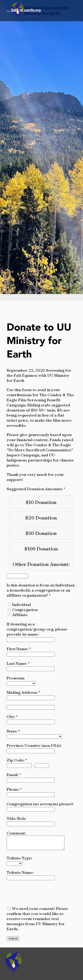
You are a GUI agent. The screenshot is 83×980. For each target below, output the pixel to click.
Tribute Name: (20, 875)
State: (13, 731)
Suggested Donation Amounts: (35, 489)
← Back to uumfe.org (24, 10)
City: (11, 716)
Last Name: (17, 663)
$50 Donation (41, 533)
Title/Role (16, 818)
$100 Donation (41, 549)
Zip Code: (16, 760)
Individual (22, 604)
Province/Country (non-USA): (34, 745)
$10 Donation (41, 502)
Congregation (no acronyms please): (40, 804)
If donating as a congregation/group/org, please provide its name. (37, 629)
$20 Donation (41, 518)
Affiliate (20, 615)
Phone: (13, 789)
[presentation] (40, 896)
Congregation (25, 610)
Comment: (16, 833)
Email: (13, 775)
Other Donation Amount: (41, 564)
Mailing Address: (23, 692)
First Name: (18, 649)
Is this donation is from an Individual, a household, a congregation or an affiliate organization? (41, 590)
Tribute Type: (19, 861)
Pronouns (16, 678)
